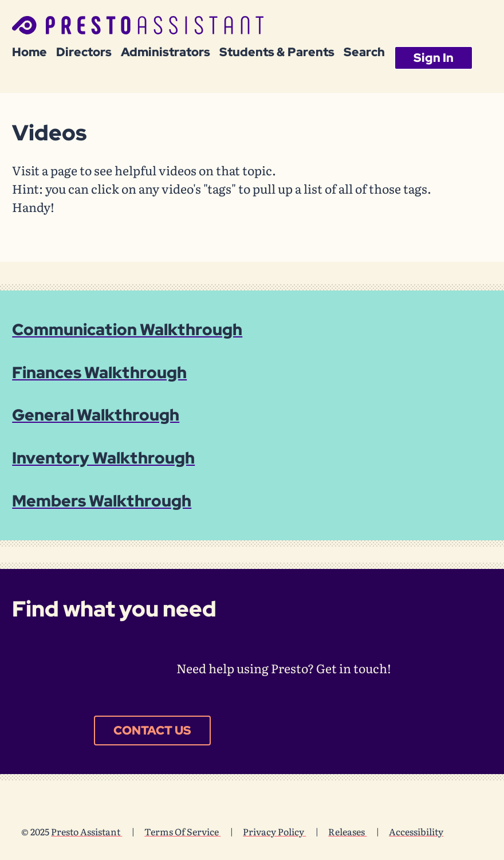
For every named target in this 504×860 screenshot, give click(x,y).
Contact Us (152, 730)
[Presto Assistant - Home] (138, 28)
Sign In (434, 57)
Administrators (166, 52)
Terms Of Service (182, 831)
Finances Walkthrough (99, 372)
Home (29, 52)
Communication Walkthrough (127, 329)
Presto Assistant (86, 831)
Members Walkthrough (102, 501)
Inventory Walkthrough (103, 458)
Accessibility (416, 831)
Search (364, 52)
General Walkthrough (96, 415)
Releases (347, 831)
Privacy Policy (274, 831)
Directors (84, 52)
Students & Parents (277, 52)
